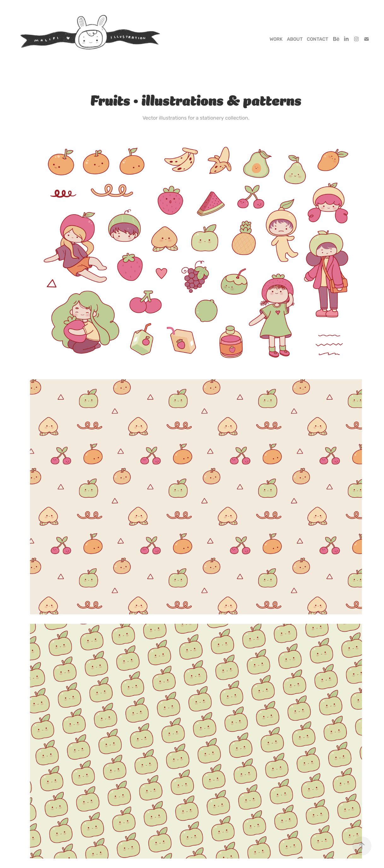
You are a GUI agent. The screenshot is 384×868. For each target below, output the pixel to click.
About (295, 39)
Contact (317, 39)
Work (276, 39)
